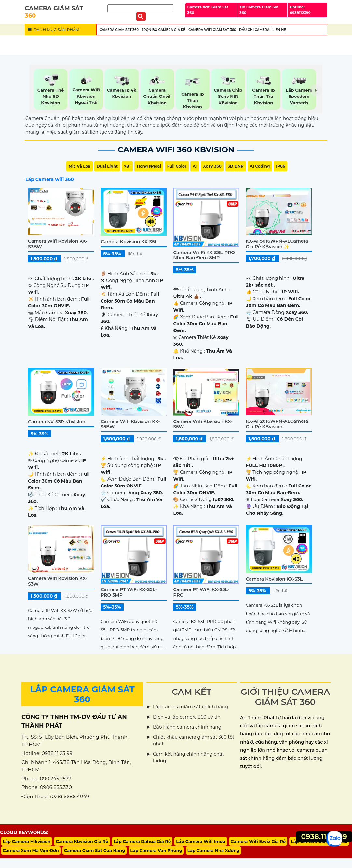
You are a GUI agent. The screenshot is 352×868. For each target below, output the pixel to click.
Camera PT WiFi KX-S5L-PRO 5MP (129, 592)
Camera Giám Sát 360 (119, 30)
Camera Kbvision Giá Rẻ (82, 841)
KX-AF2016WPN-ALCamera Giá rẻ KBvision (277, 424)
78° (127, 166)
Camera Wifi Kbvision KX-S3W (58, 581)
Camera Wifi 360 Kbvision (176, 150)
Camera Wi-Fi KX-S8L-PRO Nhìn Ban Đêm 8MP (204, 255)
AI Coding (260, 166)
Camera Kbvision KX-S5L (129, 242)
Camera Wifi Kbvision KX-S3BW (58, 244)
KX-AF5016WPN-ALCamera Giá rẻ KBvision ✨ (277, 244)
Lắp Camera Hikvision (27, 841)
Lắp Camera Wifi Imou (201, 841)
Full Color (177, 166)
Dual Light (107, 166)
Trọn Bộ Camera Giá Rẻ (163, 30)
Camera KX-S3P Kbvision (57, 422)
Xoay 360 (212, 166)
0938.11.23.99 (324, 837)
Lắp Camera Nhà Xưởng (213, 850)
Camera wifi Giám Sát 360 (212, 30)
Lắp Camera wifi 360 (50, 179)
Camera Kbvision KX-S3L (274, 579)
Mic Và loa (80, 166)
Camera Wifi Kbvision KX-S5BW (130, 424)
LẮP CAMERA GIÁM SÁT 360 (82, 694)
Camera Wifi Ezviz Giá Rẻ (258, 841)
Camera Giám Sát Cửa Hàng (95, 850)
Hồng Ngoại (149, 166)
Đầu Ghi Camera (254, 30)
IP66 (280, 166)
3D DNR (236, 166)
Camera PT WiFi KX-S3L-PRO (201, 592)
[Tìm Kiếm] (140, 8)
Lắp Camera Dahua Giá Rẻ (142, 841)
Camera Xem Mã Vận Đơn (31, 850)
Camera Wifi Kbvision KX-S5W (203, 424)
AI (195, 166)
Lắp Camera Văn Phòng (156, 850)
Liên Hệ (279, 30)
